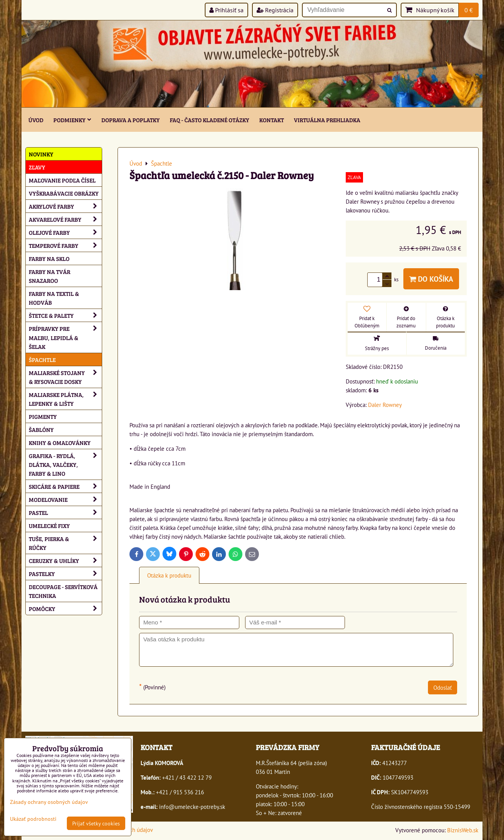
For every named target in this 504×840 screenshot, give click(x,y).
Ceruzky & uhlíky (65, 560)
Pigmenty (43, 416)
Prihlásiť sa (226, 10)
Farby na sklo (49, 258)
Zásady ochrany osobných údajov (49, 802)
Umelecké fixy (49, 525)
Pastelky (65, 574)
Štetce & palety (65, 315)
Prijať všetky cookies (96, 823)
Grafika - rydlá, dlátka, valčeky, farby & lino (65, 464)
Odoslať (443, 687)
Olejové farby (65, 232)
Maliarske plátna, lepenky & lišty (65, 399)
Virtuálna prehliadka (327, 120)
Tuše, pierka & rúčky (65, 543)
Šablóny (41, 429)
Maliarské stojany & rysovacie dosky (65, 377)
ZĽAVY (37, 167)
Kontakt (272, 120)
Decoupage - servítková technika (63, 591)
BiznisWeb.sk (463, 830)
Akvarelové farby (65, 219)
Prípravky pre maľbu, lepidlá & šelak (65, 337)
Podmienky (72, 120)
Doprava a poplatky (131, 120)
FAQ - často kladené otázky (210, 120)
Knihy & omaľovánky (60, 442)
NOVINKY (41, 154)
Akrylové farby (65, 206)
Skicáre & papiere (65, 486)
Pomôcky (65, 608)
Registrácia (275, 10)
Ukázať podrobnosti (33, 819)
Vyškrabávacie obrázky (64, 193)
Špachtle (42, 359)
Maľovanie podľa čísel (62, 180)
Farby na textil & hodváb (54, 298)
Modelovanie (65, 499)
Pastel (65, 512)
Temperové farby (65, 245)
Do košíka (431, 279)
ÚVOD (36, 120)
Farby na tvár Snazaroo (50, 276)
